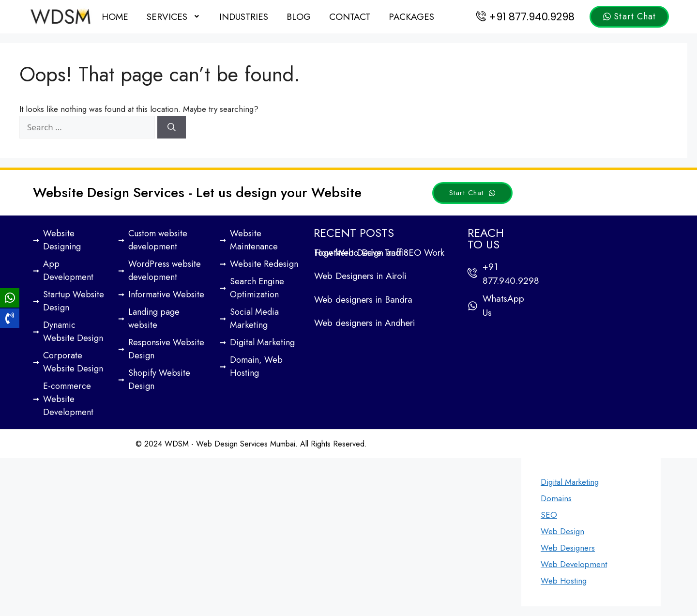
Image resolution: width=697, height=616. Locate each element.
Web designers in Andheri (364, 323)
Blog (299, 17)
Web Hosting (564, 581)
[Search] (172, 127)
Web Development (574, 564)
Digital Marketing (570, 482)
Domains (556, 498)
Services (174, 17)
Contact (350, 17)
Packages (411, 17)
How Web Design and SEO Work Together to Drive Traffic (379, 253)
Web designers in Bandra (363, 300)
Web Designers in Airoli (360, 276)
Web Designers (568, 548)
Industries (244, 17)
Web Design (562, 531)
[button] (174, 17)
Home (115, 17)
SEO (549, 515)
